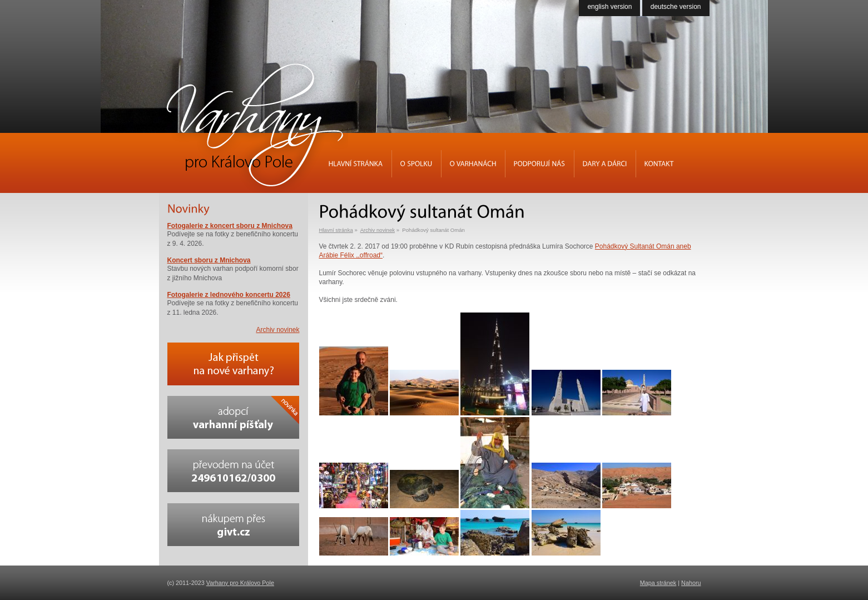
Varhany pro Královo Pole (240, 583)
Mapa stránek (658, 583)
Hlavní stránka (336, 230)
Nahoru (691, 583)
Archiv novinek (378, 230)
